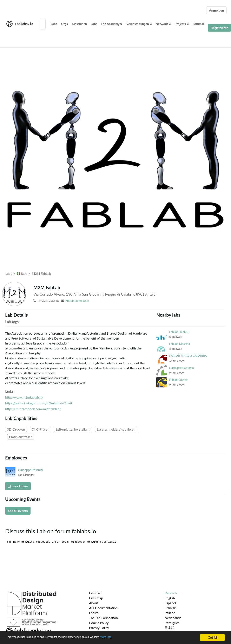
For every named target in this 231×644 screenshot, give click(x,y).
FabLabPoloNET (179, 332)
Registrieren (219, 28)
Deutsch (171, 593)
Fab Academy (112, 24)
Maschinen (80, 24)
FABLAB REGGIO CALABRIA (188, 356)
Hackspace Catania (181, 368)
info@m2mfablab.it (77, 301)
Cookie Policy (99, 623)
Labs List (95, 593)
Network (163, 24)
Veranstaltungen (139, 24)
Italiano (170, 613)
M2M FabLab (42, 273)
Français (170, 608)
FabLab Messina (179, 344)
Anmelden (216, 10)
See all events (18, 511)
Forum (198, 24)
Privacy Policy (99, 628)
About (94, 603)
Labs (54, 24)
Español (170, 603)
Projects (182, 24)
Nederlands (173, 618)
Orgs (65, 24)
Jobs (94, 24)
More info (127, 638)
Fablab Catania (179, 380)
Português (172, 623)
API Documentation (103, 608)
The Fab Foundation (104, 618)
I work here (18, 486)
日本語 (170, 628)
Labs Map (96, 598)
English (170, 598)
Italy (22, 273)
